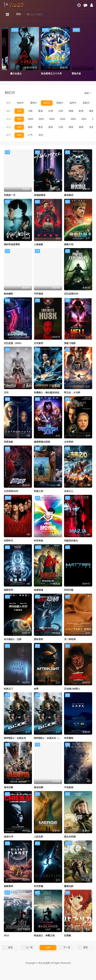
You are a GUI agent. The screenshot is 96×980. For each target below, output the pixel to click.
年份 (8, 119)
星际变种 (38, 639)
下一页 (67, 947)
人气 (30, 135)
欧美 (81, 111)
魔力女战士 (37, 74)
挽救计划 (69, 244)
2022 (73, 119)
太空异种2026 (11, 491)
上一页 (29, 947)
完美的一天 (10, 195)
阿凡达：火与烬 (72, 393)
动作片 (20, 103)
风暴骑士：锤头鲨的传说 (47, 393)
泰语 (81, 127)
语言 (8, 127)
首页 (10, 947)
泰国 (91, 111)
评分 (41, 135)
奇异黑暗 (69, 738)
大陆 (30, 111)
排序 (8, 135)
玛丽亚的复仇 (71, 541)
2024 (52, 119)
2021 (84, 119)
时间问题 (69, 590)
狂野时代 (8, 541)
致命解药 (8, 294)
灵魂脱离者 (40, 195)
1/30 (48, 947)
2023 (63, 119)
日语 (61, 127)
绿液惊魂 (38, 590)
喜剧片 (86, 103)
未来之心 (69, 491)
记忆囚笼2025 (71, 294)
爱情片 (34, 103)
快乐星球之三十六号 (73, 74)
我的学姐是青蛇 (12, 244)
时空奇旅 (38, 541)
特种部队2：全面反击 (15, 738)
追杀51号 (9, 837)
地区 (8, 111)
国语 (30, 127)
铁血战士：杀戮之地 (44, 936)
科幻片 (47, 103)
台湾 (51, 111)
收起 (88, 93)
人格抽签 (38, 244)
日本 (61, 111)
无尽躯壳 (38, 343)
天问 (6, 393)
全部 (19, 111)
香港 (40, 111)
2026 (30, 119)
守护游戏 (38, 294)
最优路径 (69, 195)
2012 (6, 936)
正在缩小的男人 (72, 689)
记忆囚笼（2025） (13, 343)
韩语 (71, 127)
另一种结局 (70, 639)
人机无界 (38, 837)
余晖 (36, 689)
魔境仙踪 (69, 886)
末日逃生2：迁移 (13, 639)
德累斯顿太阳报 (42, 442)
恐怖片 (60, 103)
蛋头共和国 (70, 837)
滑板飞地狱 (70, 343)
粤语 (40, 127)
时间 (19, 135)
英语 (51, 127)
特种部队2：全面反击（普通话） (51, 738)
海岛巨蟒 (8, 787)
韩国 (71, 111)
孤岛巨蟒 (38, 787)
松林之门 (8, 689)
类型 (8, 103)
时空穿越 (38, 886)
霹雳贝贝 (5, 74)
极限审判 (8, 590)
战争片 (73, 103)
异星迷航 (8, 442)
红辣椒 (68, 936)
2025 (41, 119)
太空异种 (69, 442)
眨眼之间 (38, 491)
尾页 (86, 947)
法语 (91, 127)
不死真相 (69, 787)
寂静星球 (8, 886)
